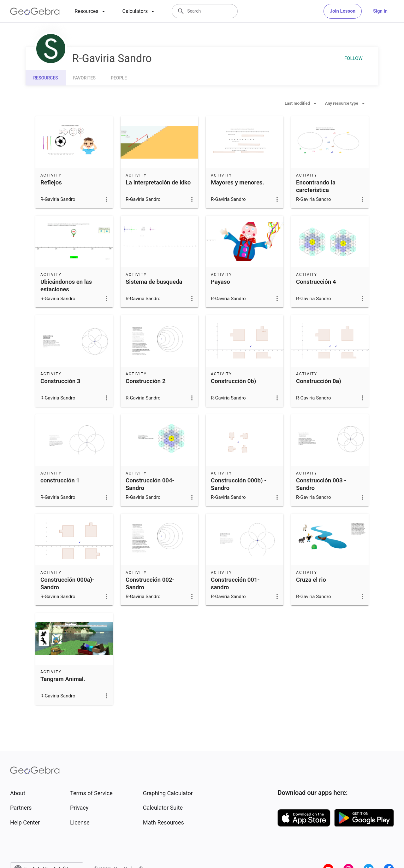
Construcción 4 (316, 282)
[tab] (91, 11)
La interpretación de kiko (158, 183)
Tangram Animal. (63, 679)
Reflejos (51, 183)
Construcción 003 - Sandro (321, 484)
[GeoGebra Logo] (35, 11)
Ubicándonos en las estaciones (66, 286)
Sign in (380, 11)
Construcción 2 (146, 381)
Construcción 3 (60, 381)
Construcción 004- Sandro (150, 484)
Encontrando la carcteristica (316, 186)
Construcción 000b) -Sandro (239, 484)
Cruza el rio (311, 580)
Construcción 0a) (319, 381)
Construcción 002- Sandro (150, 584)
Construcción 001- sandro (235, 584)
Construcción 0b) (233, 381)
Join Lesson (343, 11)
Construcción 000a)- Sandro (67, 584)
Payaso (220, 282)
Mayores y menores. (238, 183)
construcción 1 (60, 481)
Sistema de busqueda (154, 282)
